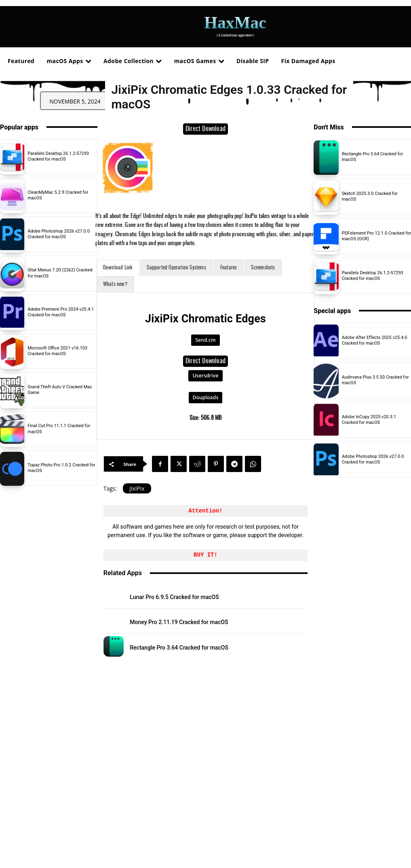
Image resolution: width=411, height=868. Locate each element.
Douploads (206, 397)
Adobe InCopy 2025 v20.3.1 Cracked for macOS (369, 420)
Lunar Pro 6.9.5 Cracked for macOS (174, 597)
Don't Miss (329, 127)
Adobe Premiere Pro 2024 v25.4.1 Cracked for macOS (61, 312)
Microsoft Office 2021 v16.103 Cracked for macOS (57, 351)
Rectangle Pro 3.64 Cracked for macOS (179, 648)
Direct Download (205, 129)
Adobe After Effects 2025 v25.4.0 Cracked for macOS (375, 340)
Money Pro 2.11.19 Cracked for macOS (179, 622)
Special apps (332, 311)
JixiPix (137, 488)
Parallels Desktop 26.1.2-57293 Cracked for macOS (58, 156)
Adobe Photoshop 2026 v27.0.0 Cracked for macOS (59, 234)
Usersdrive (205, 376)
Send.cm (205, 340)
